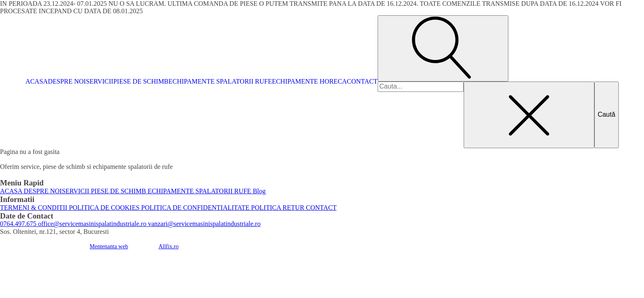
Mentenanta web (109, 246)
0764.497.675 (18, 224)
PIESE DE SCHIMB (141, 81)
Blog (258, 191)
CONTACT (362, 81)
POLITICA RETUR (277, 208)
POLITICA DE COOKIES (104, 208)
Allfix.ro (169, 246)
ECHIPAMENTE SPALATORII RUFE (220, 81)
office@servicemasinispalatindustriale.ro (91, 224)
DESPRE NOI (67, 81)
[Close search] (529, 115)
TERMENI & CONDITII (34, 208)
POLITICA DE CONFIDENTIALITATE (194, 208)
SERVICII (100, 81)
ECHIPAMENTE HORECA (309, 81)
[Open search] (443, 48)
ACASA (36, 81)
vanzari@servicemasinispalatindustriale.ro (203, 224)
